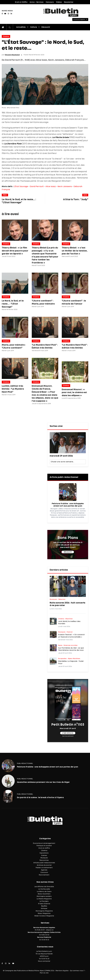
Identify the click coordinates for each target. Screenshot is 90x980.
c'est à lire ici (68, 733)
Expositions (44, 853)
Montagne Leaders (44, 896)
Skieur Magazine (44, 913)
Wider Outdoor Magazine (44, 916)
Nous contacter (44, 961)
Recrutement (44, 875)
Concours (50, 2)
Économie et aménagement (44, 843)
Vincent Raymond (12, 55)
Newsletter (69, 2)
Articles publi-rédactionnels (44, 863)
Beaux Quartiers (44, 894)
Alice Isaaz (51, 187)
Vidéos (59, 2)
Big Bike (44, 906)
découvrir (68, 552)
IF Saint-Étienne (44, 904)
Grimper (44, 909)
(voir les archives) (68, 736)
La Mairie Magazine (44, 899)
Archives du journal (44, 865)
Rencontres (44, 860)
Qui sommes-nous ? (77, 971)
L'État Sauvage (21, 187)
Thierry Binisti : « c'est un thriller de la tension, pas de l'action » (75, 251)
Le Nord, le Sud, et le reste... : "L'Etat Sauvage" (13, 304)
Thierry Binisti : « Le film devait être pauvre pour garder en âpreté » (15, 251)
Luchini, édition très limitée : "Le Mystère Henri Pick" (13, 389)
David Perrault (37, 187)
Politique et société (44, 846)
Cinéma (6, 36)
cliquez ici (50, 930)
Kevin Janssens (65, 187)
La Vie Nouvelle (44, 889)
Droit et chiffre (44, 848)
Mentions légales (62, 971)
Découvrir (46, 27)
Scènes (44, 856)
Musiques (44, 858)
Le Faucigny (44, 901)
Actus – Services (37, 2)
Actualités (21, 27)
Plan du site (44, 973)
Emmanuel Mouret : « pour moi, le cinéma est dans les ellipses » (74, 393)
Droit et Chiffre (21, 2)
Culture (34, 27)
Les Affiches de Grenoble (44, 887)
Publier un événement (44, 868)
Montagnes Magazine (44, 911)
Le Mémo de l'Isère (44, 892)
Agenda (44, 870)
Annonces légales (79, 19)
